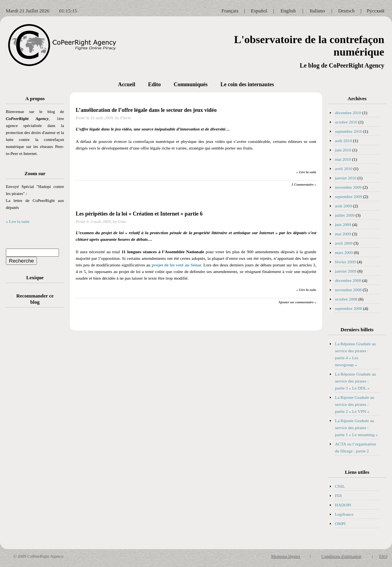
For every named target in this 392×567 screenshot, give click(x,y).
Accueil (127, 84)
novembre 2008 (348, 290)
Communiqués (191, 84)
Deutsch (346, 11)
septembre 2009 (349, 197)
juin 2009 (343, 224)
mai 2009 (343, 234)
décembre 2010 (348, 113)
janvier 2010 (346, 178)
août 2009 (343, 206)
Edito (155, 84)
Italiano (317, 11)
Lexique (35, 277)
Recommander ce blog (35, 299)
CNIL (340, 486)
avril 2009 (344, 243)
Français (230, 11)
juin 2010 (343, 150)
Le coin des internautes (247, 84)
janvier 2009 (346, 271)
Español (259, 11)
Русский (376, 11)
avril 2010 (344, 169)
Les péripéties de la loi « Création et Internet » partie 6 (139, 214)
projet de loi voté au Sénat (177, 265)
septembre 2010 (349, 131)
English (288, 11)
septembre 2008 (349, 308)
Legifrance (344, 514)
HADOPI (343, 505)
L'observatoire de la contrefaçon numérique (309, 46)
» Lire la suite (18, 221)
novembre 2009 (348, 187)
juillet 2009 (345, 215)
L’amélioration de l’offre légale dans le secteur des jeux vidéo (146, 110)
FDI (338, 496)
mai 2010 (343, 159)
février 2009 (345, 262)
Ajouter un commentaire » (297, 302)
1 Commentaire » (304, 184)
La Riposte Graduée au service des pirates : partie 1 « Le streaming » (356, 428)
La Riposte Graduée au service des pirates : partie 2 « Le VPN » (355, 404)
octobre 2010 (346, 122)
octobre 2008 (346, 299)
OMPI (340, 524)
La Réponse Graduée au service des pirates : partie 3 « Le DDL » (355, 381)
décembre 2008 (348, 280)
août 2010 (343, 141)
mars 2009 (344, 252)
